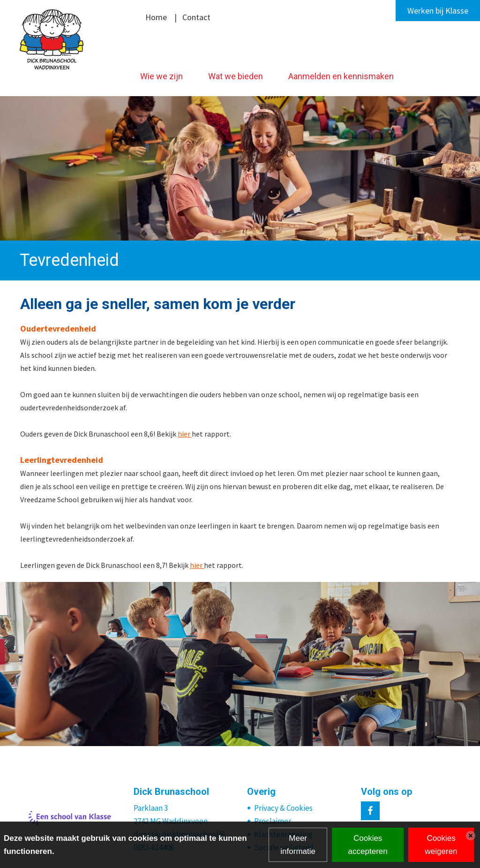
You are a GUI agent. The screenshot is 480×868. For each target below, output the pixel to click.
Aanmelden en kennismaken (341, 76)
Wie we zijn (161, 76)
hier (185, 434)
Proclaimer (273, 821)
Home (156, 17)
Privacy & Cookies (283, 808)
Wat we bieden (236, 76)
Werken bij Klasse (438, 11)
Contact (196, 17)
